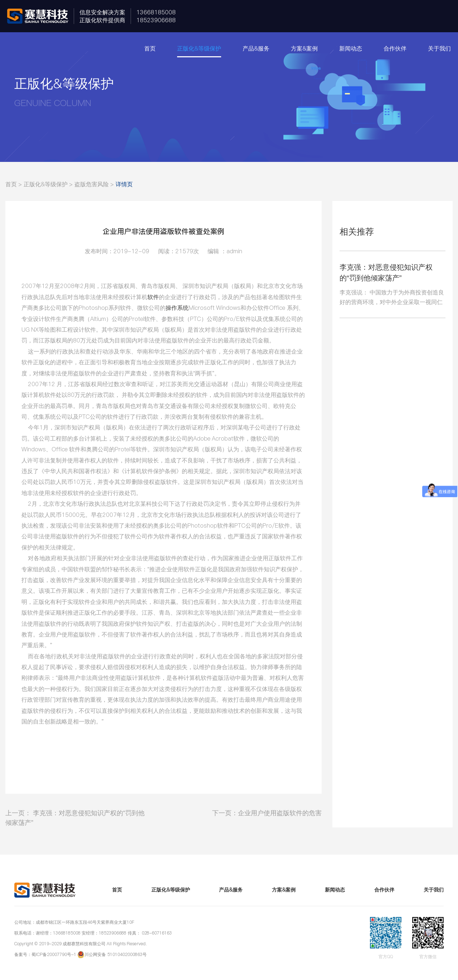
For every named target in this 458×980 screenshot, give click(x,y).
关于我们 (439, 48)
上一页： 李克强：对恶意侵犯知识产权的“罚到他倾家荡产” (75, 818)
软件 (153, 297)
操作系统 (177, 308)
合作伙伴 (395, 48)
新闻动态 (351, 48)
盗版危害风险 (92, 184)
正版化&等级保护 (199, 48)
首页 (150, 48)
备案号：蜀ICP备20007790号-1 (45, 954)
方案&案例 (304, 48)
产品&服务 (256, 48)
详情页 (124, 184)
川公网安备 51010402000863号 (115, 954)
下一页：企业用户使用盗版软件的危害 (267, 813)
